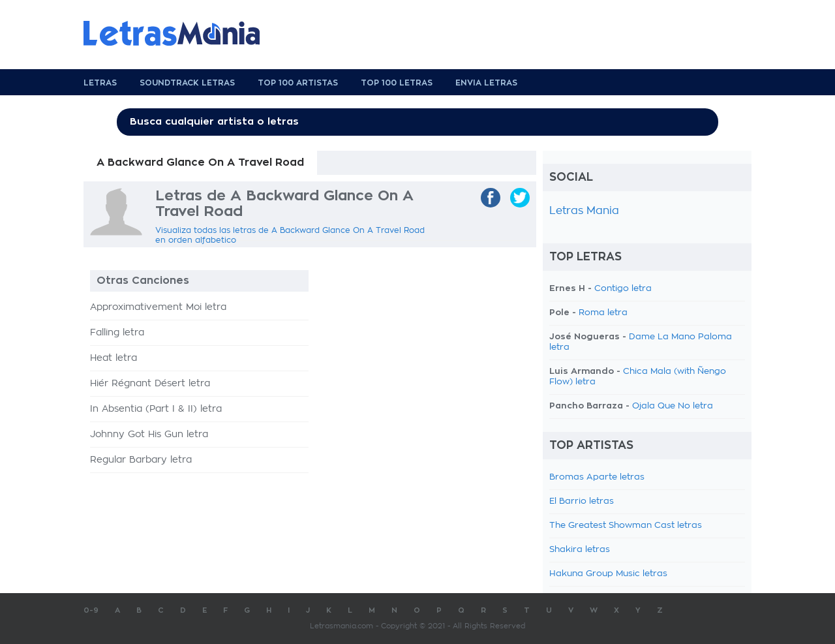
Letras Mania (584, 211)
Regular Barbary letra (141, 460)
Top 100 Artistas (298, 83)
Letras (100, 83)
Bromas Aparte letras (597, 477)
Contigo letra (623, 289)
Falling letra (117, 333)
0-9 (91, 610)
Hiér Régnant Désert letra (150, 384)
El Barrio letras (582, 501)
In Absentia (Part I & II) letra (156, 409)
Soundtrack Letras (187, 83)
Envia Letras (486, 83)
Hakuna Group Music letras (608, 574)
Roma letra (603, 313)
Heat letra (114, 358)
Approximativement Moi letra (158, 307)
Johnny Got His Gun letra (149, 435)
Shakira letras (580, 550)
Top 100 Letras (397, 83)
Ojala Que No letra (673, 406)
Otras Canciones (143, 281)
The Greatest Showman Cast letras (626, 526)
